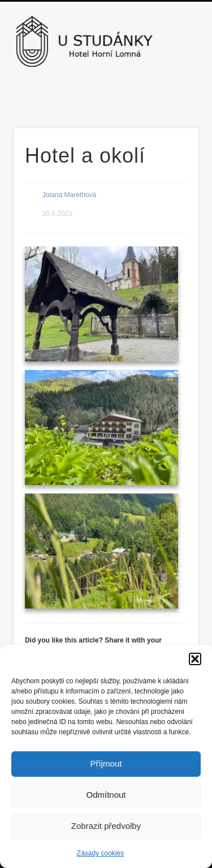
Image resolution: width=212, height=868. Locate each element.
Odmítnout (106, 795)
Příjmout (106, 763)
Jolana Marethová (69, 195)
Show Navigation (171, 101)
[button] (195, 659)
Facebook (105, 92)
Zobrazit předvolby (106, 826)
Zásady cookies (100, 853)
